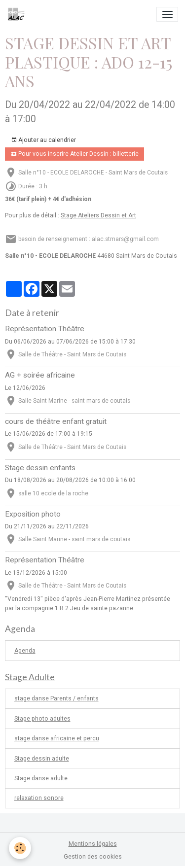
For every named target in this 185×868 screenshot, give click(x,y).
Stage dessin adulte (42, 759)
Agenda (25, 651)
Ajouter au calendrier (43, 140)
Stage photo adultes (42, 719)
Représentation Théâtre (45, 329)
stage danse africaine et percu (57, 738)
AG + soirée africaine (40, 375)
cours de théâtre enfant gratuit (56, 421)
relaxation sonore (39, 798)
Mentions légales (93, 844)
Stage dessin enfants (40, 468)
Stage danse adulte (41, 778)
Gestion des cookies (93, 857)
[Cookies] (20, 848)
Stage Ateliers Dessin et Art (98, 215)
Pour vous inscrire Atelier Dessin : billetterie (75, 154)
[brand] (18, 14)
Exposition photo (33, 514)
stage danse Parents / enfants (56, 698)
